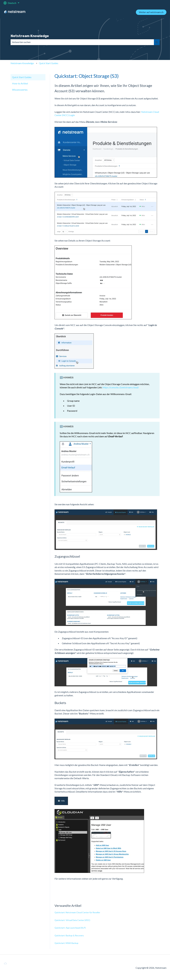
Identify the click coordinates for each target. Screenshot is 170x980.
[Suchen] (157, 42)
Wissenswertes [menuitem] (20, 90)
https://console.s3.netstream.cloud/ (121, 387)
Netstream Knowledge (30, 36)
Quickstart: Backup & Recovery (69, 935)
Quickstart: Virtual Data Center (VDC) (72, 920)
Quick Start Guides (49, 63)
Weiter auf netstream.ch (151, 12)
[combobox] (82, 42)
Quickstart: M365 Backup (66, 943)
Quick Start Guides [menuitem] (22, 77)
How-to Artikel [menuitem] (20, 83)
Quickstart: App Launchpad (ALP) (70, 928)
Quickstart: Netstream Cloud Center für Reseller (77, 912)
